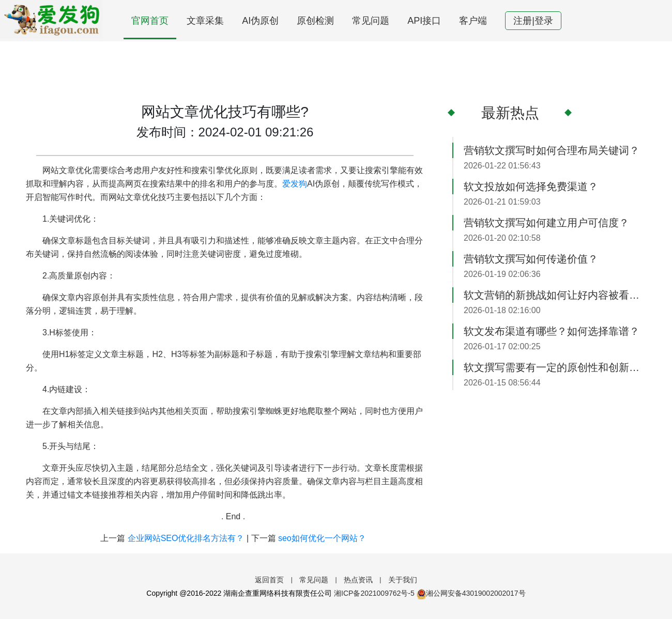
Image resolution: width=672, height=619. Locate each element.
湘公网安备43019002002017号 (471, 593)
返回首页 (269, 580)
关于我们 (403, 580)
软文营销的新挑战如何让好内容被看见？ (555, 295)
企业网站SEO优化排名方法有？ (186, 538)
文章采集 (205, 21)
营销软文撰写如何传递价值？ (531, 259)
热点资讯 (358, 580)
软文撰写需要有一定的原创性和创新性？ (555, 367)
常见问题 (371, 21)
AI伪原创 (260, 21)
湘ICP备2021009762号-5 (374, 593)
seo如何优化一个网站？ (322, 538)
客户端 (473, 21)
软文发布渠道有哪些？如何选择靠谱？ (552, 331)
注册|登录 (533, 21)
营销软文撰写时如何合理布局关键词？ (552, 150)
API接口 (424, 21)
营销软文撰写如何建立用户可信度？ (546, 223)
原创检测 (315, 21)
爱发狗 (295, 184)
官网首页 (150, 21)
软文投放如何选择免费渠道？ (531, 187)
